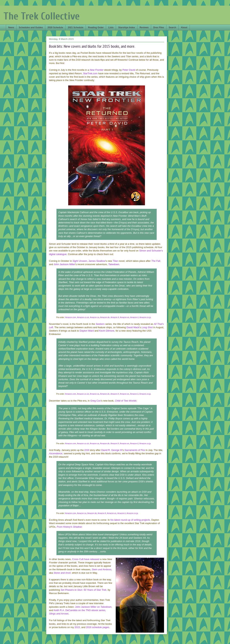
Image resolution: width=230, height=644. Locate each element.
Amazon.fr (115, 317)
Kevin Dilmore (107, 331)
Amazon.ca (95, 317)
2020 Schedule (55, 28)
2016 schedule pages (98, 627)
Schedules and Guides (31, 28)
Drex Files (159, 28)
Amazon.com (71, 317)
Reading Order (96, 28)
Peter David (129, 70)
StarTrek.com (90, 73)
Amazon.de (105, 317)
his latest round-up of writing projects (130, 520)
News (11, 28)
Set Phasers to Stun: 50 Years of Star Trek (83, 590)
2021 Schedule (75, 28)
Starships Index (126, 28)
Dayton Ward (87, 331)
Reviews (144, 28)
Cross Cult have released (86, 559)
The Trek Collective (42, 16)
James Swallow (97, 261)
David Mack (133, 327)
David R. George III (112, 450)
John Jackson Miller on (93, 607)
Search (172, 28)
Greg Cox (96, 401)
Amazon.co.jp (145, 317)
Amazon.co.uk (83, 317)
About (184, 28)
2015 (77, 627)
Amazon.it (134, 317)
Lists (111, 28)
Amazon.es (125, 317)
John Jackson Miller (64, 264)
